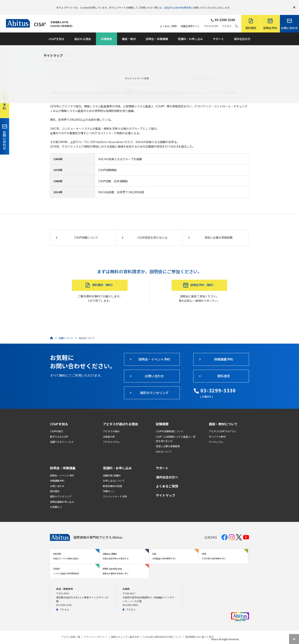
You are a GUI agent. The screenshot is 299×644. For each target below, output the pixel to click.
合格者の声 (109, 431)
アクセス (227, 20)
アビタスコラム (111, 436)
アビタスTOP (211, 20)
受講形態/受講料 (112, 470)
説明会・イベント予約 (62, 470)
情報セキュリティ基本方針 (125, 631)
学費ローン (109, 485)
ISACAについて (164, 446)
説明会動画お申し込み (62, 496)
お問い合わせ (57, 480)
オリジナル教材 (217, 431)
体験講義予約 (57, 475)
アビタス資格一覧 (71, 631)
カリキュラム (216, 436)
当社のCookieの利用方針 (178, 4)
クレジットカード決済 (115, 491)
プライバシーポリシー (96, 631)
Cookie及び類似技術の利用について (162, 631)
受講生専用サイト (190, 20)
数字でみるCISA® (59, 431)
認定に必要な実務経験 (168, 440)
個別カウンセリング (61, 491)
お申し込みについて (114, 475)
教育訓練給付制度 (112, 480)
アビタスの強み (111, 425)
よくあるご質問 (168, 20)
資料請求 (55, 485)
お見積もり (56, 501)
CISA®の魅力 (57, 425)
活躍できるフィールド (62, 436)
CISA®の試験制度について (170, 425)
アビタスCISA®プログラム (223, 425)
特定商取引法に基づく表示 (199, 631)
